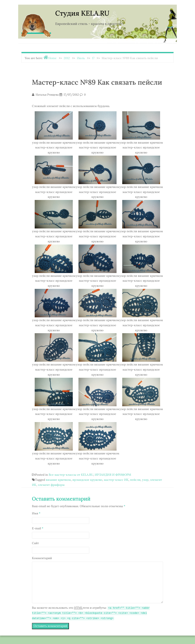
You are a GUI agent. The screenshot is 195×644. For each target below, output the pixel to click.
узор (145, 480)
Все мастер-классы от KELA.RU (71, 475)
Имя (36, 513)
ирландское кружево (87, 480)
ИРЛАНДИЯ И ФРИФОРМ (113, 475)
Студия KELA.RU (82, 13)
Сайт (35, 543)
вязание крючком (58, 480)
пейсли (135, 480)
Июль (81, 58)
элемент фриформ (51, 485)
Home (52, 58)
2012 (67, 58)
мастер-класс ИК (116, 480)
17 (93, 58)
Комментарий (42, 558)
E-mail (38, 528)
